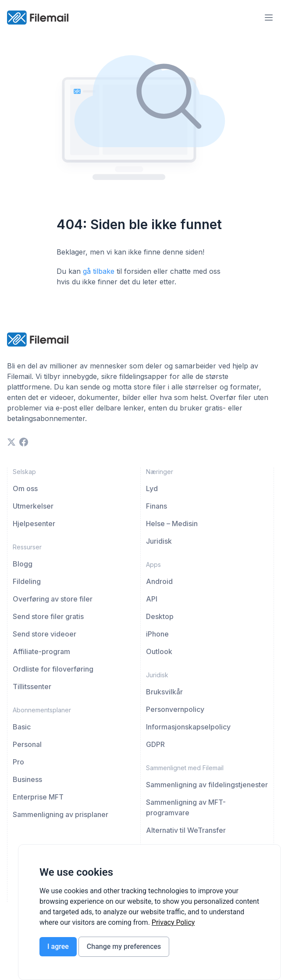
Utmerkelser (33, 506)
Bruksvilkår (164, 692)
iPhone (157, 634)
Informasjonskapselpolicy (188, 727)
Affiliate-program (41, 651)
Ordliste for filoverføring (53, 669)
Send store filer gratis (48, 616)
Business (27, 779)
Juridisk (159, 541)
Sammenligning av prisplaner (60, 814)
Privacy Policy (173, 922)
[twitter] (11, 442)
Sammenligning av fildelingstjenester (207, 785)
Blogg (23, 564)
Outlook (159, 651)
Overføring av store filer (53, 599)
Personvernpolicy (175, 709)
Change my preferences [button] (124, 946)
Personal (27, 744)
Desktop (160, 616)
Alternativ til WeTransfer (186, 830)
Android (159, 581)
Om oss (25, 488)
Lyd (152, 488)
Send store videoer (44, 634)
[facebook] (24, 442)
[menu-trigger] (269, 18)
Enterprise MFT (38, 797)
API (152, 599)
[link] (173, 922)
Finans (157, 506)
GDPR (155, 744)
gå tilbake (99, 271)
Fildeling (27, 581)
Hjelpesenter (34, 524)
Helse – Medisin (172, 524)
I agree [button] (58, 946)
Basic (22, 727)
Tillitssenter (32, 686)
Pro (18, 762)
